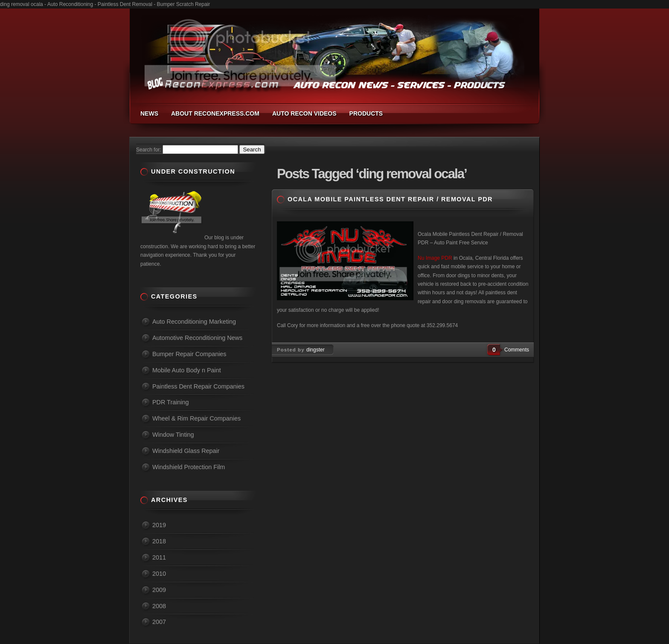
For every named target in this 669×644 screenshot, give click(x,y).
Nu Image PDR (435, 258)
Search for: (149, 150)
